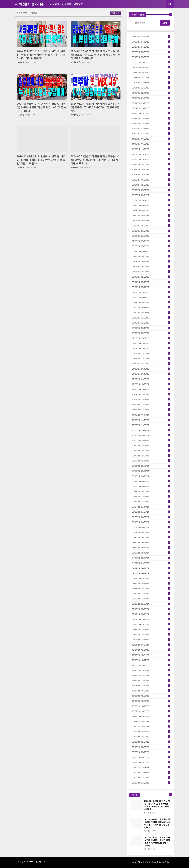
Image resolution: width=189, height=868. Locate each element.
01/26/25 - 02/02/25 (151, 359)
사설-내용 (55, 4)
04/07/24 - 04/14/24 (151, 573)
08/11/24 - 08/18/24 (151, 481)
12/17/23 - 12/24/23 (151, 655)
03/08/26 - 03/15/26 (151, 62)
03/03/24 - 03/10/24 (151, 599)
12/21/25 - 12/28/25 (151, 118)
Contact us (151, 862)
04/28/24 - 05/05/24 (151, 558)
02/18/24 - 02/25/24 (151, 609)
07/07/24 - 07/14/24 (151, 507)
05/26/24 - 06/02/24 (151, 537)
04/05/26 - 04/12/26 (151, 42)
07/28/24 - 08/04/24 (151, 491)
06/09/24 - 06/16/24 (151, 527)
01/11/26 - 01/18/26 (151, 103)
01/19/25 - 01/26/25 (151, 364)
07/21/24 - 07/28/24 (151, 496)
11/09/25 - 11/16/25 (151, 149)
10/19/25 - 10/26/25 (151, 164)
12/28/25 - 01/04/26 (151, 113)
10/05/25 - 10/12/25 (151, 175)
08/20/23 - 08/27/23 (151, 742)
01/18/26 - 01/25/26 (151, 98)
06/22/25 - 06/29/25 (151, 251)
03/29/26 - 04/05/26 (151, 47)
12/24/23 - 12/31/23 (151, 650)
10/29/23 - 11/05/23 (151, 691)
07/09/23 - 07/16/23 (151, 773)
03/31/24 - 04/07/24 (151, 578)
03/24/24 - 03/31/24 (151, 583)
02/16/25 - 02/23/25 (151, 343)
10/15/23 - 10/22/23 (151, 701)
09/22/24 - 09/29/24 (151, 451)
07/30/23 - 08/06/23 (151, 757)
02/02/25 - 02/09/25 (151, 353)
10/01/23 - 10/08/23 (151, 711)
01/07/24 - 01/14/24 (151, 640)
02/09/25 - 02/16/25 (151, 348)
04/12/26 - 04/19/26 (151, 37)
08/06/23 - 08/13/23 (151, 752)
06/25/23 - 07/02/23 (151, 783)
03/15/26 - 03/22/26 (151, 57)
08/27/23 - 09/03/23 (151, 737)
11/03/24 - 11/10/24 (151, 420)
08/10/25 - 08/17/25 (151, 216)
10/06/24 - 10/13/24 (151, 440)
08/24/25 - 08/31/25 (151, 205)
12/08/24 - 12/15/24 (151, 394)
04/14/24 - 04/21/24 (151, 568)
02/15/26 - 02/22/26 (151, 78)
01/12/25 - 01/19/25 (151, 369)
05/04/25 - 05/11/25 (151, 287)
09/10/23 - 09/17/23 (151, 726)
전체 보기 (115, 13)
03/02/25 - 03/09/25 (151, 333)
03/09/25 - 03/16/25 (151, 328)
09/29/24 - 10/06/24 (151, 446)
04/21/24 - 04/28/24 (151, 563)
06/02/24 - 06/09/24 (151, 532)
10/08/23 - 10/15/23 (151, 706)
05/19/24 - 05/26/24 (151, 543)
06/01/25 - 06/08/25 (151, 267)
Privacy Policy (164, 862)
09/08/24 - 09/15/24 (151, 461)
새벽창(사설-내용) (30, 4)
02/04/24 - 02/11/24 (151, 619)
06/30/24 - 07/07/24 (151, 512)
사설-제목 (67, 4)
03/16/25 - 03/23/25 (151, 323)
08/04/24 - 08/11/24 (151, 486)
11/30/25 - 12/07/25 (151, 134)
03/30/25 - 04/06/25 (151, 313)
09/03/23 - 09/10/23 (151, 732)
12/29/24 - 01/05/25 (151, 379)
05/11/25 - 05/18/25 (151, 282)
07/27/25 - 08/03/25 (151, 226)
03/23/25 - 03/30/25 (151, 318)
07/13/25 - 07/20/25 (151, 236)
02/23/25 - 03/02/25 (151, 338)
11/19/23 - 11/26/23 (151, 675)
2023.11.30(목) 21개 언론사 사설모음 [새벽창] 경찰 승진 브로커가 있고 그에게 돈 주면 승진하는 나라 (157, 823)
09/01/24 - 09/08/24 (151, 466)
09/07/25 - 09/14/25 (151, 195)
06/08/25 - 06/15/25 (151, 261)
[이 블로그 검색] (146, 23)
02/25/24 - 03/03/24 (151, 604)
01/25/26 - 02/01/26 (151, 93)
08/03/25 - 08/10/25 (151, 221)
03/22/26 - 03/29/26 (151, 52)
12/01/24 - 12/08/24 (151, 399)
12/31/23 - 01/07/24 (151, 645)
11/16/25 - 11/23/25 (151, 144)
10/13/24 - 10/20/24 (151, 435)
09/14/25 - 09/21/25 (151, 190)
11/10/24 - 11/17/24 (151, 415)
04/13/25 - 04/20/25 (151, 302)
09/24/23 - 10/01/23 (151, 716)
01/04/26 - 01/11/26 (151, 108)
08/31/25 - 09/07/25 (151, 200)
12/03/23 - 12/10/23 (151, 665)
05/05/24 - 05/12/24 (151, 553)
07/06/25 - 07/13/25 (151, 241)
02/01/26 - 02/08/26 (151, 88)
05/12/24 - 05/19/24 (151, 548)
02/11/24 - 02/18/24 (151, 614)
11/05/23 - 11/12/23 (151, 686)
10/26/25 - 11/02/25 (151, 159)
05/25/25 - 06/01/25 (151, 272)
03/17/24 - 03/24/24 (151, 589)
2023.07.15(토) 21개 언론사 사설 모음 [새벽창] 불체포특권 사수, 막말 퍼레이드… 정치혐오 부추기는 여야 (157, 805)
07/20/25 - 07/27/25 (151, 231)
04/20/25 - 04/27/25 (151, 297)
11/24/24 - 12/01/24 (151, 405)
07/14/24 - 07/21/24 (151, 502)
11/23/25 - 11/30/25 (151, 139)
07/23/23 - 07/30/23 (151, 762)
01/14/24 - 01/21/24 (151, 634)
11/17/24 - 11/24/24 (151, 410)
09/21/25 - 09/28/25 (151, 185)
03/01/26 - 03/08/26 (151, 67)
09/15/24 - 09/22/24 (151, 456)
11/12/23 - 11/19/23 (151, 681)
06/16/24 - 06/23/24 (151, 522)
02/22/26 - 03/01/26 (151, 72)
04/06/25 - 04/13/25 (151, 307)
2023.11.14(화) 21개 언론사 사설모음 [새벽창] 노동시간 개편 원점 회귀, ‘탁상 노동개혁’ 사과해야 (157, 841)
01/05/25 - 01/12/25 (151, 374)
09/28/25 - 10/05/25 (151, 180)
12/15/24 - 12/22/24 (151, 389)
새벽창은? (79, 4)
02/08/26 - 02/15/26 (151, 83)
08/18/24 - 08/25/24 (151, 476)
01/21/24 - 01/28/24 (151, 629)
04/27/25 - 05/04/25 (151, 292)
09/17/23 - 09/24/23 (151, 721)
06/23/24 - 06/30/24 (151, 517)
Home (134, 862)
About (141, 862)
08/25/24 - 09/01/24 (151, 471)
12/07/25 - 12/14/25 (151, 129)
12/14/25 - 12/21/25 (151, 123)
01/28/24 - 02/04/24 (151, 624)
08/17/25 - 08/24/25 (151, 210)
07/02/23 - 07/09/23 (151, 778)
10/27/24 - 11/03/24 (151, 425)
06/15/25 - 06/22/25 (151, 256)
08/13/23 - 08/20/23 (151, 747)
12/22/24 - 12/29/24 (151, 384)
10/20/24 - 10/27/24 (151, 430)
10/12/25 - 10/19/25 (151, 169)
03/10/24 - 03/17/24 (151, 594)
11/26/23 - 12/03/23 (151, 670)
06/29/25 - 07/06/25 (151, 246)
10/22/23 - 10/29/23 (151, 696)
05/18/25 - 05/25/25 (151, 277)
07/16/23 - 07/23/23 (151, 767)
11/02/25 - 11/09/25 (151, 154)
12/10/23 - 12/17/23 (151, 660)
